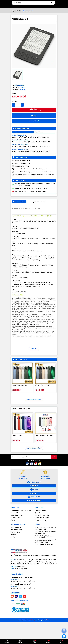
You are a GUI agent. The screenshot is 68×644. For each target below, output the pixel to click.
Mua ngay (34, 116)
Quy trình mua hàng (40, 543)
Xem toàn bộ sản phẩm (34, 430)
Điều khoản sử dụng (16, 560)
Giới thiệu (13, 565)
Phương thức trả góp (41, 550)
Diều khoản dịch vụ (16, 557)
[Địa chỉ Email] (34, 487)
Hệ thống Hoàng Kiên (34, 531)
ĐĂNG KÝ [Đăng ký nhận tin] (54, 487)
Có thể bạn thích (20, 359)
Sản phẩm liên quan (22, 439)
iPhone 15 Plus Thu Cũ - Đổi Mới (44, 466)
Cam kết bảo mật (16, 562)
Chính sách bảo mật (16, 545)
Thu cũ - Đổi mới (15, 548)
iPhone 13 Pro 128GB (18, 417)
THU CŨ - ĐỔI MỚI (34, 121)
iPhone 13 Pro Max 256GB (43, 385)
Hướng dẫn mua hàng (41, 541)
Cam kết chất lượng (16, 543)
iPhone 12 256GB (17, 466)
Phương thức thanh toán (42, 545)
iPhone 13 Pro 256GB (42, 417)
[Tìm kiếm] (52, 3)
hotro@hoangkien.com (21, 599)
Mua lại (13, 550)
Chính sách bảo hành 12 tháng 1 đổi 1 (21, 541)
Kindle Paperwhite (21, 325)
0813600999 (34, 516)
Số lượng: (14, 101)
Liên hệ (13, 567)
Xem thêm (34, 348)
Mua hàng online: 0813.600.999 (44, 575)
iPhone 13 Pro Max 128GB (20, 385)
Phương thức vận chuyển (42, 548)
